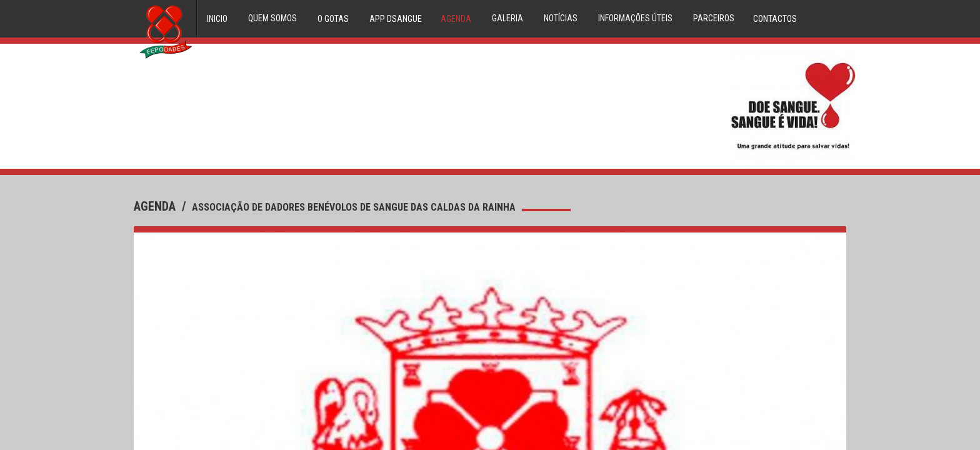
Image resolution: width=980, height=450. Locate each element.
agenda (156, 206)
